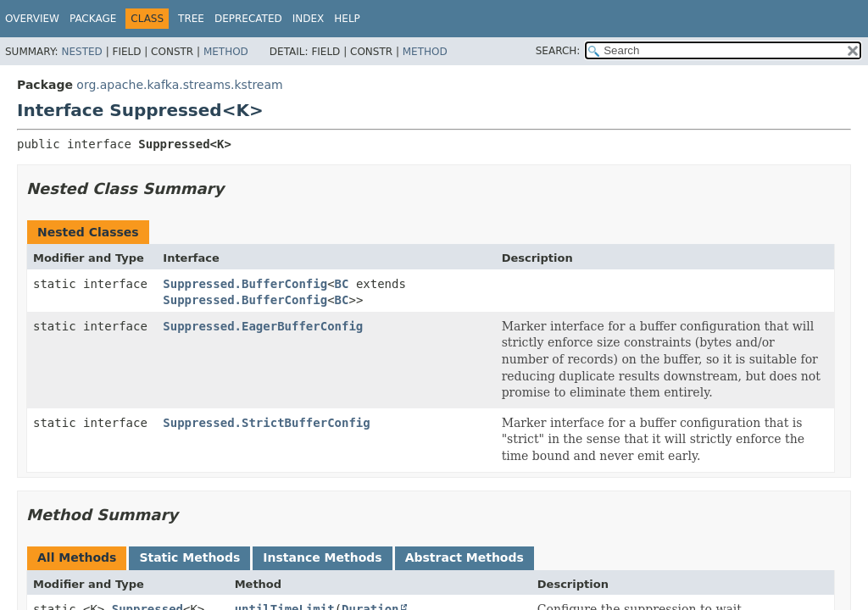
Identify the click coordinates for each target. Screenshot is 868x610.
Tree (191, 19)
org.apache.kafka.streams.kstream (179, 85)
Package (93, 19)
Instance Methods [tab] (322, 557)
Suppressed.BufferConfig (245, 284)
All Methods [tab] (77, 557)
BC (342, 284)
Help (347, 19)
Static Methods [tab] (189, 557)
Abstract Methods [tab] (465, 557)
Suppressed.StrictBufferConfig (266, 423)
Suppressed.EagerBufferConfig (263, 326)
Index (309, 19)
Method (226, 52)
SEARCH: (558, 51)
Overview (32, 19)
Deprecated (248, 19)
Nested (81, 52)
